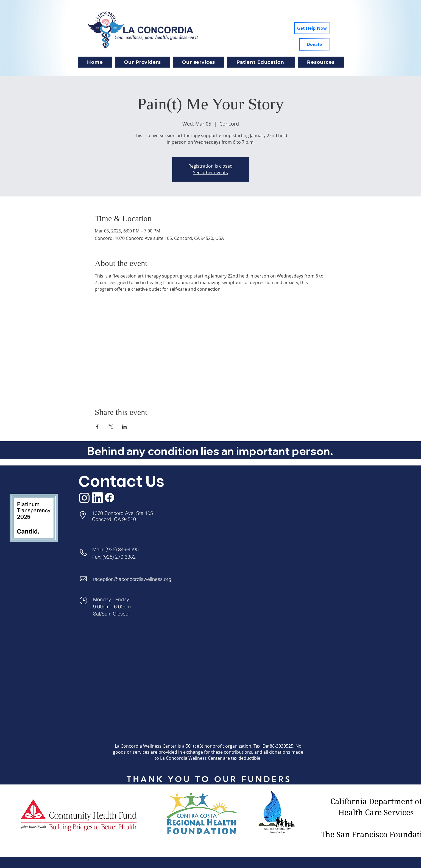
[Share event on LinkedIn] (124, 427)
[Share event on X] (111, 427)
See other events (210, 173)
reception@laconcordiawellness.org (132, 579)
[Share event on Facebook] (97, 427)
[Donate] (314, 44)
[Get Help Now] (312, 28)
